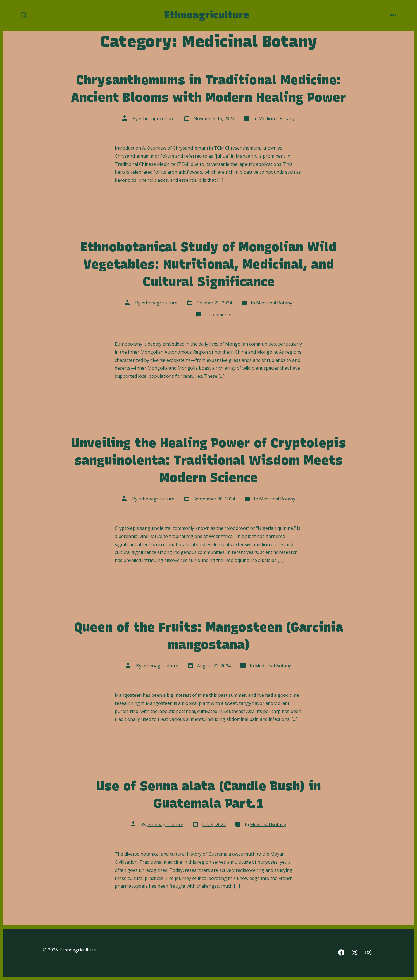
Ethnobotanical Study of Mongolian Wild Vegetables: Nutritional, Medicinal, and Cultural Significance (209, 264)
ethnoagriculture (157, 119)
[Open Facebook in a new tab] (341, 952)
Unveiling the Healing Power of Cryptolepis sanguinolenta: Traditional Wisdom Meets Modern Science (209, 460)
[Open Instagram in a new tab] (368, 952)
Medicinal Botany (277, 119)
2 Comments (218, 315)
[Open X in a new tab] (355, 952)
